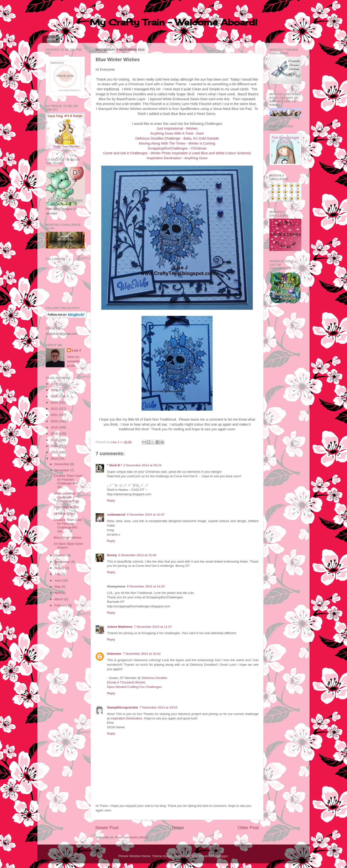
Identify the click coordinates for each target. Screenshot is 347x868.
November (62, 470)
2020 (55, 421)
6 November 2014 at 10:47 (146, 515)
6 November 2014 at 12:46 (137, 555)
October (61, 555)
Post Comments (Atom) (132, 837)
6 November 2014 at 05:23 (142, 465)
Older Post (248, 828)
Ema (110, 723)
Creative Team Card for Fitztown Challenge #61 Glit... (68, 526)
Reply (111, 501)
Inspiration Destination (126, 718)
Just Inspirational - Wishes (177, 128)
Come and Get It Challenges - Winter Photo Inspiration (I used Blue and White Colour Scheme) (177, 153)
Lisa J (76, 350)
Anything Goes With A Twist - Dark (177, 133)
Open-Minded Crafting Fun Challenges (134, 687)
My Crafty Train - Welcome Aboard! (173, 22)
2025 (55, 390)
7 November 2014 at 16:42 (142, 654)
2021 (55, 415)
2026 (55, 384)
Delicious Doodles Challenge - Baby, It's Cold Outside (177, 138)
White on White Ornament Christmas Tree (66, 497)
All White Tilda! (64, 514)
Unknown (114, 654)
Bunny (112, 555)
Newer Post (107, 828)
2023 (55, 402)
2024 (55, 396)
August (60, 568)
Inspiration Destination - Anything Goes (177, 158)
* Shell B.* (115, 465)
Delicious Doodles (154, 678)
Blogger (222, 856)
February (61, 605)
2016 (55, 446)
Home (51, 39)
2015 (55, 452)
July (58, 574)
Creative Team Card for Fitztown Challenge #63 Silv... (68, 482)
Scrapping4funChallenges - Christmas (177, 148)
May (58, 587)
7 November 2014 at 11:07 (153, 627)
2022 (55, 409)
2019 (55, 427)
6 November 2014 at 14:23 (146, 586)
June (58, 580)
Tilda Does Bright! (66, 507)
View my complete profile (73, 361)
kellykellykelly (188, 856)
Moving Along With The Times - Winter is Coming (177, 143)
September (63, 562)
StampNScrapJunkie (122, 707)
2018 (55, 434)
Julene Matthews (120, 627)
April (58, 593)
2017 (55, 440)
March (59, 599)
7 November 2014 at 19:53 (158, 707)
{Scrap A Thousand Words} (126, 682)
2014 (55, 459)
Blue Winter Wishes (68, 538)
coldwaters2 (116, 515)
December (62, 464)
